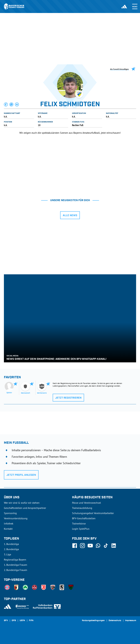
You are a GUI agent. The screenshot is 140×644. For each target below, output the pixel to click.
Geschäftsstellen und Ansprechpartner (25, 508)
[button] (6, 104)
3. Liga (7, 554)
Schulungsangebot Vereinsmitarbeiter (93, 513)
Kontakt (8, 529)
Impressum (131, 621)
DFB (14, 621)
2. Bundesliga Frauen (16, 570)
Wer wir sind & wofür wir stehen (22, 503)
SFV (6, 621)
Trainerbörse (79, 523)
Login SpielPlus (81, 529)
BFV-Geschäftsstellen (84, 518)
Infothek (9, 523)
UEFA (22, 621)
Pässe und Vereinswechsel (87, 503)
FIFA (31, 621)
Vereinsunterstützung (16, 518)
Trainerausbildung (82, 508)
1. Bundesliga (11, 544)
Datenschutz (115, 621)
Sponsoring (10, 513)
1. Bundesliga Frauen (16, 565)
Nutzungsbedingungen (93, 621)
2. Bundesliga (11, 549)
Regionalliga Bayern (15, 560)
